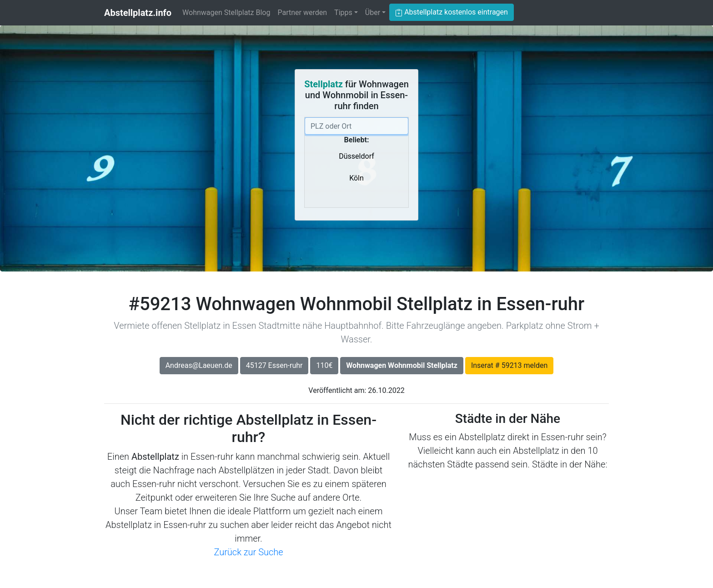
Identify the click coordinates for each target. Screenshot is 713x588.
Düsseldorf (356, 156)
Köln (356, 178)
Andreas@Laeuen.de (199, 365)
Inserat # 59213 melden (509, 365)
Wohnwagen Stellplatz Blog (226, 13)
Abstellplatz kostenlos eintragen (452, 12)
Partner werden (302, 13)
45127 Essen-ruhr (274, 365)
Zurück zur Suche (248, 552)
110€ (324, 365)
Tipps (343, 13)
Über (373, 13)
